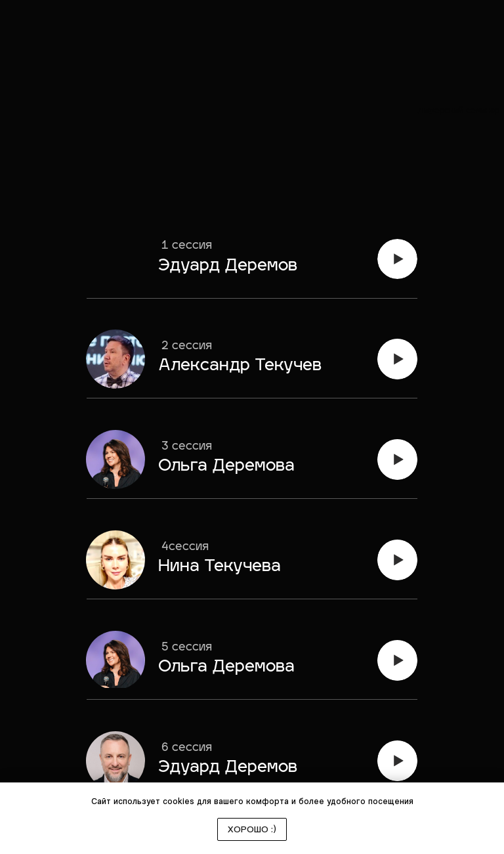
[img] (397, 259)
